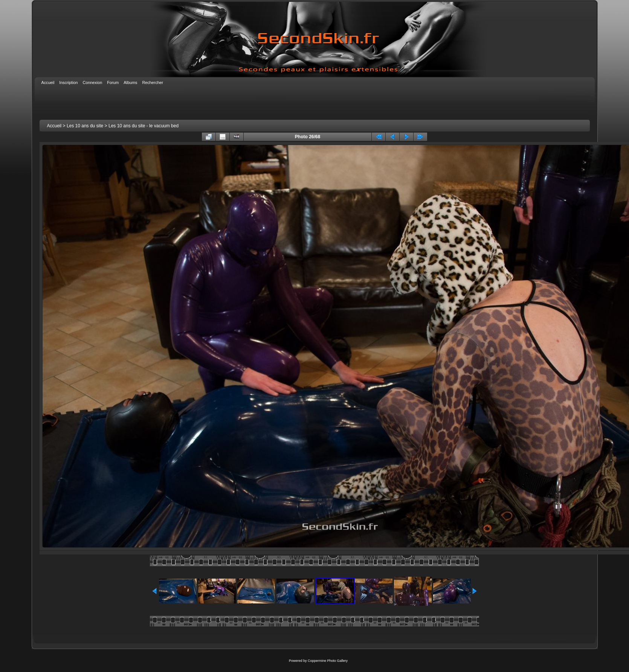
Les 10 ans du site (85, 126)
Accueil (54, 126)
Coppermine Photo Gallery (328, 661)
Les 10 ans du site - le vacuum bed (144, 126)
